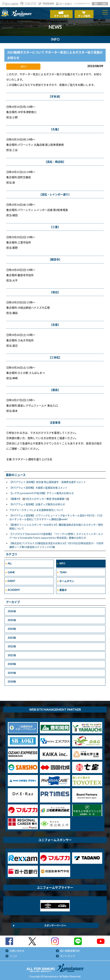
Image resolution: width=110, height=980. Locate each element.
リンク (13, 954)
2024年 (12, 627)
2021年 (12, 653)
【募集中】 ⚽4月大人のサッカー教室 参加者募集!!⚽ (39, 497)
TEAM (63, 570)
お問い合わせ (17, 949)
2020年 (12, 662)
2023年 (12, 636)
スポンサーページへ (55, 923)
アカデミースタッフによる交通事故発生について (36, 508)
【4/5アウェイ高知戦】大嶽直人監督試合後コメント (38, 486)
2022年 (12, 645)
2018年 (12, 680)
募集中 (63, 588)
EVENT (11, 579)
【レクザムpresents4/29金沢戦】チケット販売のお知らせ (42, 491)
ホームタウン (67, 579)
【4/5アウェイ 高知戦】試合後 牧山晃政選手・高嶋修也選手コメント (48, 480)
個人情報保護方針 (70, 949)
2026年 (12, 610)
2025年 (12, 618)
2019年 (12, 671)
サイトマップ (68, 954)
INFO (62, 562)
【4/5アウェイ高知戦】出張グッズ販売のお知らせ (37, 503)
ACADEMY (14, 588)
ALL (10, 562)
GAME (11, 570)
